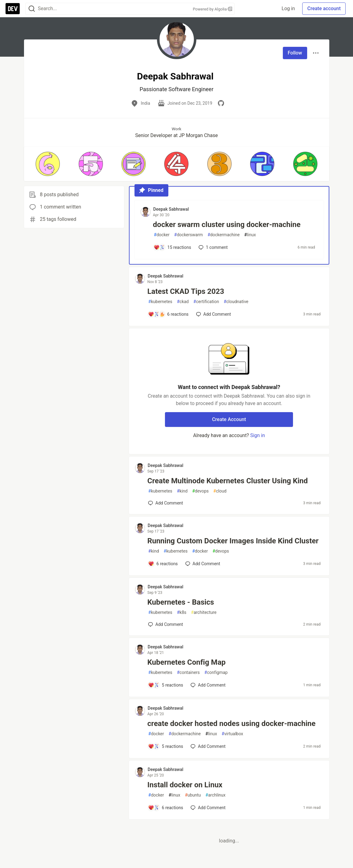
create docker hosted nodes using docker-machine (231, 724)
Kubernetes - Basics (181, 602)
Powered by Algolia (212, 9)
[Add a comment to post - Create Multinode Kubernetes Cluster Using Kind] (166, 503)
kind (182, 491)
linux (250, 235)
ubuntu (193, 795)
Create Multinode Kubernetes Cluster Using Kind (228, 481)
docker (162, 235)
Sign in (258, 435)
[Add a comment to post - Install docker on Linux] (166, 808)
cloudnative (236, 302)
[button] (48, 164)
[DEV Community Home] (13, 9)
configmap (216, 673)
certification (206, 302)
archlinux (216, 795)
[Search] (32, 9)
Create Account (229, 419)
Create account (324, 8)
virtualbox (232, 734)
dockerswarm (189, 235)
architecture (204, 612)
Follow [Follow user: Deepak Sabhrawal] (295, 53)
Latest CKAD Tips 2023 (186, 291)
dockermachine (223, 235)
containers (188, 673)
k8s (182, 612)
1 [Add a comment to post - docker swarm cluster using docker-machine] (213, 247)
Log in (288, 8)
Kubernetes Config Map (187, 662)
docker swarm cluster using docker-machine (227, 225)
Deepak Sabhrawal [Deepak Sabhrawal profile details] (171, 209)
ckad (183, 302)
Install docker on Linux (185, 785)
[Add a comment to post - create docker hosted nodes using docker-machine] (166, 746)
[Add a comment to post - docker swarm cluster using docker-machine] (172, 247)
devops (200, 491)
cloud (220, 491)
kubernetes (160, 302)
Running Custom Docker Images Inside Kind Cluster (233, 541)
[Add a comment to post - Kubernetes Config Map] (166, 685)
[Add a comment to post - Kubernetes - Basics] (166, 624)
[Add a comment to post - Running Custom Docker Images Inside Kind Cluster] (163, 564)
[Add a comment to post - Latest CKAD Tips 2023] (168, 314)
